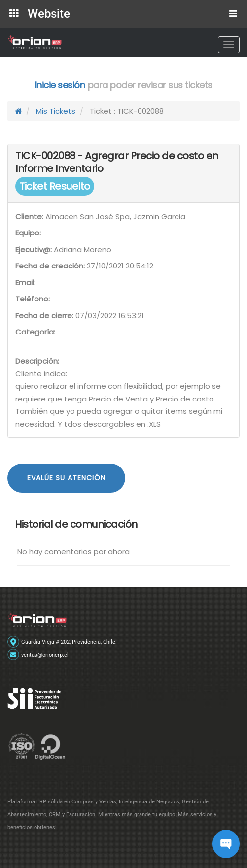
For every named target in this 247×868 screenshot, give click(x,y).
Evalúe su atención (66, 478)
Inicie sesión (60, 85)
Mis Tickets (56, 111)
